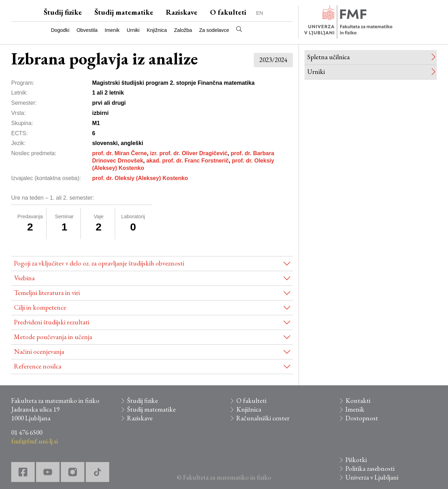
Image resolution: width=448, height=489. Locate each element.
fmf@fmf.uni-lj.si (34, 441)
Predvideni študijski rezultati (52, 322)
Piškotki (356, 460)
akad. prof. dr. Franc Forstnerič (188, 161)
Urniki (133, 30)
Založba (183, 30)
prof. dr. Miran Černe (119, 153)
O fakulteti (228, 12)
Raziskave (182, 12)
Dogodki (60, 30)
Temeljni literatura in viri (47, 293)
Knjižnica (157, 30)
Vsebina (24, 278)
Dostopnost (362, 418)
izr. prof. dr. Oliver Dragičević (189, 153)
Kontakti (358, 401)
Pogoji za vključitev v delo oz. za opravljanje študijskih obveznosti (99, 263)
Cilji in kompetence (40, 307)
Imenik (112, 30)
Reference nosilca (38, 366)
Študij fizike (63, 12)
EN (260, 13)
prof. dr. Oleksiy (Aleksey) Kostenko (140, 178)
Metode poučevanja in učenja (53, 337)
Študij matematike (124, 12)
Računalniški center (263, 418)
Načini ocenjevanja (39, 352)
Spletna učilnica (328, 57)
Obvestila (87, 30)
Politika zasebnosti (370, 469)
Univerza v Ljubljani (372, 477)
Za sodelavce (214, 30)
